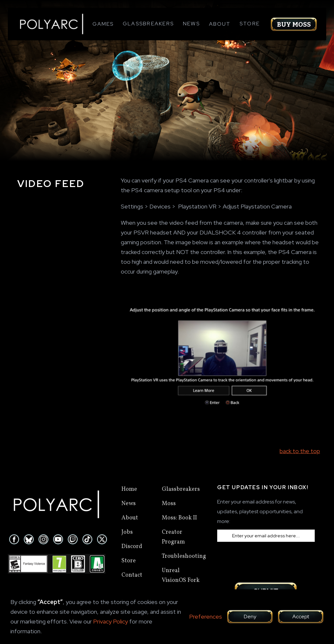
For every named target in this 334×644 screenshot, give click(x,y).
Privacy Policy (111, 621)
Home (129, 489)
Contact (132, 575)
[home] (52, 24)
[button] (103, 24)
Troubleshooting (184, 556)
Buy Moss (294, 24)
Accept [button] (301, 617)
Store (250, 24)
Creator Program (173, 537)
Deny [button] (250, 617)
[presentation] (267, 561)
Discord (132, 547)
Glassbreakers (148, 24)
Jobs (127, 532)
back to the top (300, 451)
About (130, 518)
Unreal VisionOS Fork (181, 576)
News (191, 24)
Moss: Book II (179, 518)
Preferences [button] (206, 617)
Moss (169, 504)
